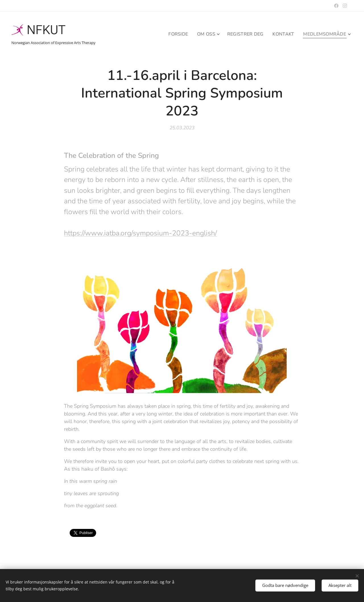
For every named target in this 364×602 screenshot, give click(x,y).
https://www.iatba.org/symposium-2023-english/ (140, 233)
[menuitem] (173, 34)
